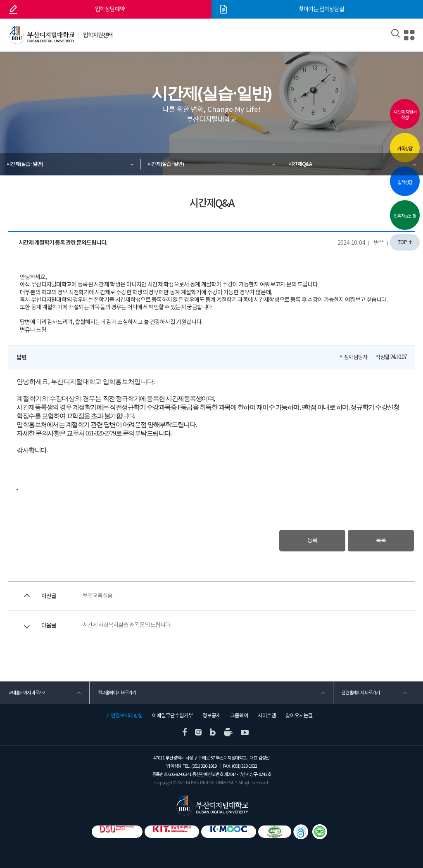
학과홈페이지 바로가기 (117, 693)
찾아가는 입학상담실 (321, 9)
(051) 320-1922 (244, 766)
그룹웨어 (239, 716)
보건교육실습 (97, 596)
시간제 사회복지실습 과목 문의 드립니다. (127, 625)
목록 (381, 541)
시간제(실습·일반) (25, 164)
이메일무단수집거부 (172, 716)
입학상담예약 (110, 9)
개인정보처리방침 (124, 716)
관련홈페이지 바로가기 (361, 693)
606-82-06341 (180, 774)
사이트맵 (267, 716)
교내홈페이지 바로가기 (27, 693)
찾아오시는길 (299, 716)
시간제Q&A (300, 164)
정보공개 (211, 716)
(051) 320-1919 (204, 766)
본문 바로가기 (0, 0)
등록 (312, 541)
